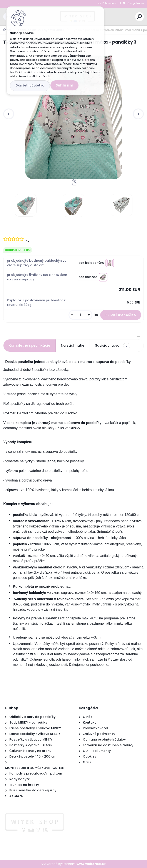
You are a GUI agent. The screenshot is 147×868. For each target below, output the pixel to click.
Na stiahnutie (73, 345)
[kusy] (80, 315)
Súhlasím (64, 85)
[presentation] (9, 114)
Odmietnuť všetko (30, 85)
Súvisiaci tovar (113, 346)
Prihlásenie (109, 3)
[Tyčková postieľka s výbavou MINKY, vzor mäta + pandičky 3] (73, 114)
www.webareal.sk (91, 864)
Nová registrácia (133, 3)
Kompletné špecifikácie (29, 345)
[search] (139, 16)
